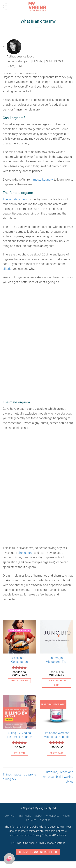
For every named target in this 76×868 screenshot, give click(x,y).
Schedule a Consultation (20, 660)
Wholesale (52, 816)
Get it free (20, 753)
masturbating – (44, 180)
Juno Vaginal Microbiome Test (56, 660)
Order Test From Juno (56, 683)
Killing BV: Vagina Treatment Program (19, 735)
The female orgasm (16, 199)
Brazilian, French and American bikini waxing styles (58, 777)
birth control (26, 553)
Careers (45, 820)
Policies (31, 820)
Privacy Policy (41, 835)
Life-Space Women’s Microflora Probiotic (56, 735)
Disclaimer (60, 835)
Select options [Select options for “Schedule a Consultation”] (19, 681)
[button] (6, 6)
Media (38, 816)
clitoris (7, 269)
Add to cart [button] (56, 753)
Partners (25, 816)
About (67, 816)
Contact (10, 816)
